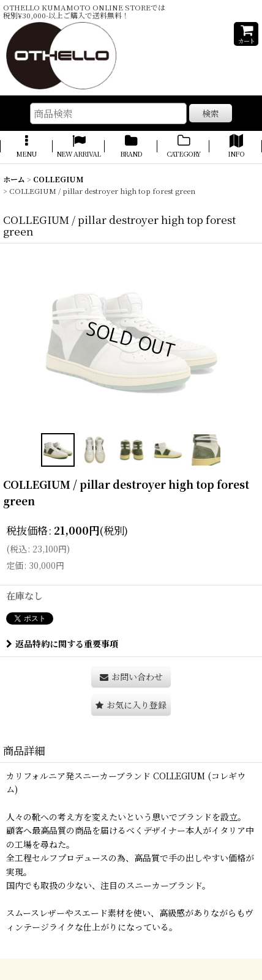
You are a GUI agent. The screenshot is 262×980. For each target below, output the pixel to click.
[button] (26, 147)
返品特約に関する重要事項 (62, 644)
